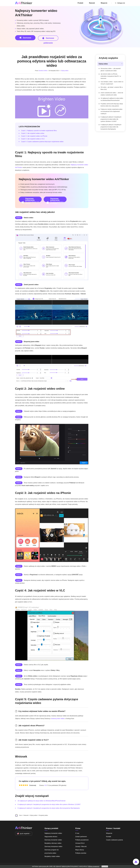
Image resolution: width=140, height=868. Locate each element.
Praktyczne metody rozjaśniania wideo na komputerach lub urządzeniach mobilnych (112, 111)
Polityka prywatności (82, 840)
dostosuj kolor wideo (58, 719)
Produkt (80, 3)
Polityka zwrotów (81, 853)
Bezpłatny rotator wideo (52, 856)
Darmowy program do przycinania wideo (52, 851)
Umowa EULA (80, 843)
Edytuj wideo (65, 71)
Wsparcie (104, 3)
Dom (21, 815)
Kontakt (109, 837)
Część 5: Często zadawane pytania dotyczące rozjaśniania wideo (42, 142)
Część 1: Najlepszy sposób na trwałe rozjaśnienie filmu (39, 131)
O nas (77, 833)
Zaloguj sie (120, 3)
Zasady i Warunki (81, 846)
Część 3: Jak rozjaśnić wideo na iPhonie (34, 136)
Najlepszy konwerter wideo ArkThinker (36, 13)
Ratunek (92, 3)
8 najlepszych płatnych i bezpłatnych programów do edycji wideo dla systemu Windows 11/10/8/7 (49, 804)
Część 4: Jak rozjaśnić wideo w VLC (33, 139)
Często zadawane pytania (114, 840)
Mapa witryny (80, 850)
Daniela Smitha (43, 71)
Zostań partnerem (81, 837)
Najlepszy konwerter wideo (53, 833)
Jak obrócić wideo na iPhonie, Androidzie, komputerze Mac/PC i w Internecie (111, 76)
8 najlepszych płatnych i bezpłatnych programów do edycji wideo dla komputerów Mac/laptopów (49, 808)
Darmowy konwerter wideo (53, 840)
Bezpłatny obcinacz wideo (53, 843)
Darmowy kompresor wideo (53, 846)
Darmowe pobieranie (25, 38)
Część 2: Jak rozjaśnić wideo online (33, 133)
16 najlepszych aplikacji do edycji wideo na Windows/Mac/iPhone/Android (42, 801)
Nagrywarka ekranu (51, 837)
